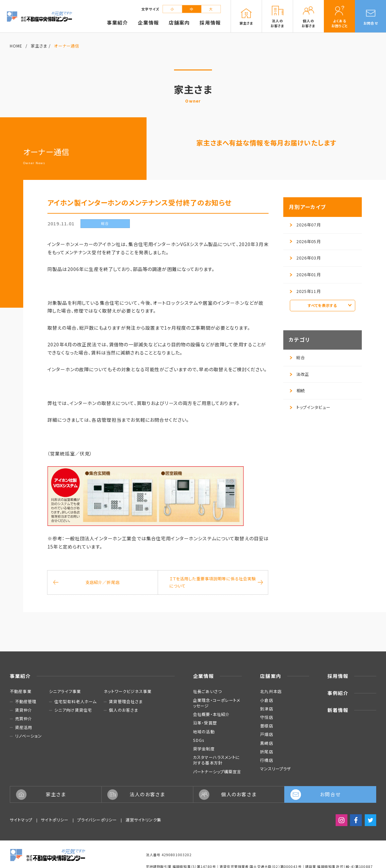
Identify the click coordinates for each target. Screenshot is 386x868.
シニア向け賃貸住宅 (73, 710)
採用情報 (338, 676)
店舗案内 (271, 676)
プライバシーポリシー (97, 820)
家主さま (39, 46)
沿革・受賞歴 (205, 723)
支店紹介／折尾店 (87, 582)
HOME (16, 46)
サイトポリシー (55, 820)
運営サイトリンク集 (143, 820)
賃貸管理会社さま (126, 702)
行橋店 (266, 760)
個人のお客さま (123, 710)
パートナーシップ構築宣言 (217, 772)
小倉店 (266, 700)
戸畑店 (266, 734)
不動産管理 (26, 702)
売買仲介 (24, 719)
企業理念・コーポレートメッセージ (217, 703)
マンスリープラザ (276, 769)
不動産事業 (21, 691)
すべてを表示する (330, 305)
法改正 (299, 374)
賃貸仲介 (24, 710)
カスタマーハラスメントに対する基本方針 (217, 760)
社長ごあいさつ (207, 691)
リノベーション (28, 736)
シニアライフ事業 (65, 691)
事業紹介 (20, 676)
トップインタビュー (310, 407)
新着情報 (338, 710)
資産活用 (24, 728)
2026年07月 (305, 225)
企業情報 (204, 676)
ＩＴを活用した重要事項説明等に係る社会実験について (216, 582)
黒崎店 (266, 743)
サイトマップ (21, 820)
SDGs (199, 740)
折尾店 (266, 752)
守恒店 (266, 717)
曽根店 (266, 726)
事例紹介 (338, 693)
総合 (297, 357)
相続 (297, 391)
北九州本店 (271, 691)
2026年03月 (305, 258)
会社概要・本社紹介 (211, 714)
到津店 (266, 709)
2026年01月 (305, 275)
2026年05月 (305, 241)
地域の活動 (204, 732)
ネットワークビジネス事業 (128, 691)
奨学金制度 (204, 749)
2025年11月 (305, 291)
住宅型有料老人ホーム (75, 702)
